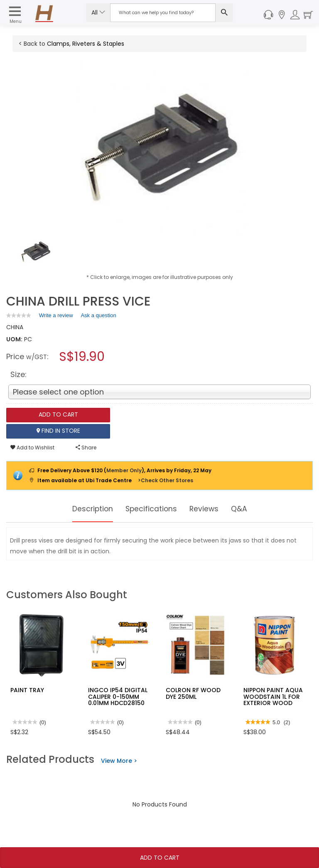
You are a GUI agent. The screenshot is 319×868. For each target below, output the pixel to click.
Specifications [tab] (151, 509)
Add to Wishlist (32, 448)
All (98, 12)
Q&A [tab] (248, 509)
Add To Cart (160, 858)
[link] (19, 315)
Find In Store (58, 431)
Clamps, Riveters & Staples (86, 44)
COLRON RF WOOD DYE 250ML (193, 693)
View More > (119, 761)
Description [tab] (86, 509)
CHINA (15, 327)
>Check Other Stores (166, 480)
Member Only (124, 470)
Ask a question (98, 315)
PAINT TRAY (27, 690)
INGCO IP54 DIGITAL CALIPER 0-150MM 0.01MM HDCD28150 (118, 697)
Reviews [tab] (210, 509)
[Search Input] (163, 13)
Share (86, 448)
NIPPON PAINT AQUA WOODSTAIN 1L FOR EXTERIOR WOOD (273, 697)
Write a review (56, 317)
